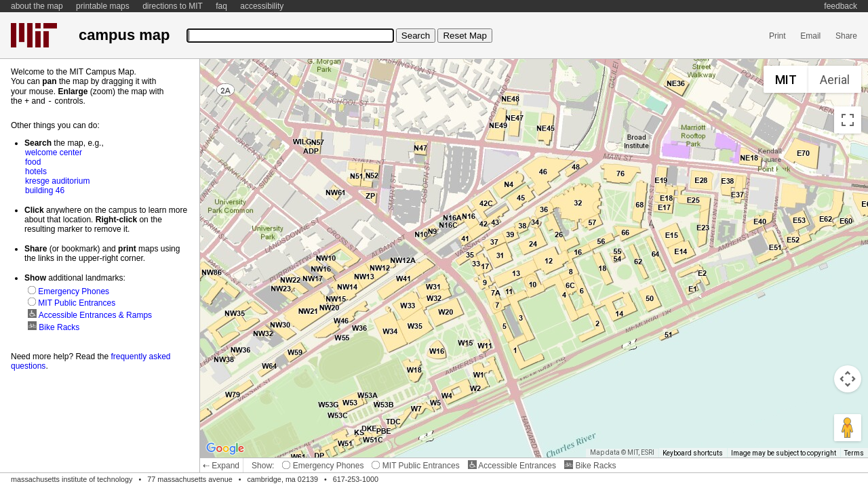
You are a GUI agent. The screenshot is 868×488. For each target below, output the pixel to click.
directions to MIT (173, 6)
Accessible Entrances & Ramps (90, 314)
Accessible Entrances (512, 466)
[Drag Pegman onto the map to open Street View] (848, 428)
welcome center (54, 152)
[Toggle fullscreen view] (848, 120)
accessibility (262, 6)
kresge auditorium (57, 180)
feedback (841, 6)
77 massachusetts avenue (190, 479)
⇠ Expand (221, 466)
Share (846, 36)
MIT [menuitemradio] (786, 80)
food (33, 161)
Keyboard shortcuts (693, 453)
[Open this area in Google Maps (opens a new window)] (225, 449)
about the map (37, 6)
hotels (36, 171)
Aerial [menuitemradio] (835, 80)
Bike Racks (590, 466)
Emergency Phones (323, 466)
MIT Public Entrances (415, 466)
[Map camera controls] (848, 379)
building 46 (45, 190)
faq (221, 6)
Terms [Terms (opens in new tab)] (854, 453)
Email (810, 36)
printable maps (103, 6)
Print (777, 36)
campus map (124, 35)
